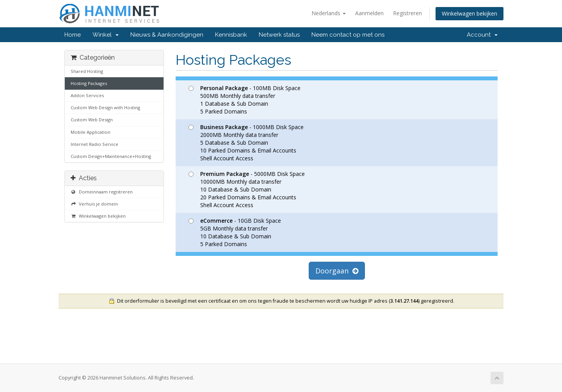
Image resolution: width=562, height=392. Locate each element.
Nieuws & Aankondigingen (167, 35)
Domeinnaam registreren (102, 192)
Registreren (407, 13)
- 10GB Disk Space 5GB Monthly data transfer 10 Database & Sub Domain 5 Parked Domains (235, 232)
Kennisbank (231, 35)
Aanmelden (369, 13)
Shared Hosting (87, 71)
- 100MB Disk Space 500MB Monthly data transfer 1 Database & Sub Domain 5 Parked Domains (245, 100)
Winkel (106, 35)
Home (73, 35)
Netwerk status (279, 35)
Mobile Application (91, 132)
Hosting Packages (89, 83)
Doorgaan (337, 271)
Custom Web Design (92, 120)
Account (482, 35)
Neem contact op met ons (348, 35)
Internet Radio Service (94, 144)
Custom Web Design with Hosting (105, 107)
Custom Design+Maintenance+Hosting (111, 156)
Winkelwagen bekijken (470, 13)
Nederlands (329, 13)
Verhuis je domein (94, 204)
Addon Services (87, 95)
